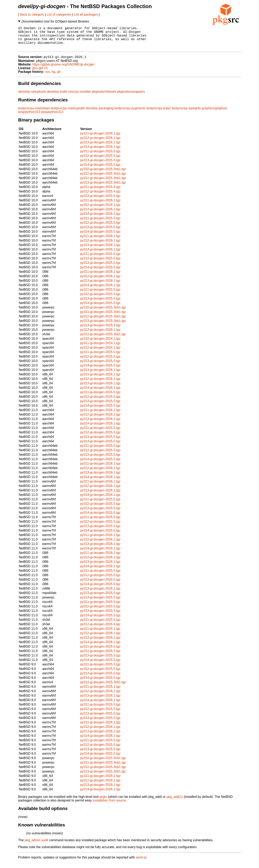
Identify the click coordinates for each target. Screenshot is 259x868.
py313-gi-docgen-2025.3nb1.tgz (103, 188)
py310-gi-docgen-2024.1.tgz (100, 344)
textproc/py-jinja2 (159, 114)
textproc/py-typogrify (186, 114)
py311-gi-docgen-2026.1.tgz (100, 139)
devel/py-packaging (100, 114)
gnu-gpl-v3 (40, 74)
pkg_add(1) (175, 802)
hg (53, 77)
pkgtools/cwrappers (131, 97)
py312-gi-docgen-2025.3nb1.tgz (103, 183)
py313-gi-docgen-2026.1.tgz (100, 148)
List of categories (59, 15)
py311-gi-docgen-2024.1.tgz (100, 349)
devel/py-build (57, 97)
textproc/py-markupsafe (68, 114)
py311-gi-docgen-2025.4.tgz (100, 192)
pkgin (103, 802)
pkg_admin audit (37, 846)
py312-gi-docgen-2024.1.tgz (100, 353)
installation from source (109, 806)
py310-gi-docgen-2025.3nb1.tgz (103, 175)
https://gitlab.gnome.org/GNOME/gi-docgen (63, 70)
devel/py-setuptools (32, 97)
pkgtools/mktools (104, 97)
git (59, 77)
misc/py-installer (79, 97)
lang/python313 (29, 117)
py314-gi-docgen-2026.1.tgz (100, 152)
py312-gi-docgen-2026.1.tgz (100, 143)
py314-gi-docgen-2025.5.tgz (100, 170)
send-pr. (142, 863)
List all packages (86, 15)
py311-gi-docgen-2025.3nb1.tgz (103, 179)
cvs (47, 77)
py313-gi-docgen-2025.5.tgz (100, 166)
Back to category (32, 15)
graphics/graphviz (215, 114)
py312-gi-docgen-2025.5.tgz (100, 161)
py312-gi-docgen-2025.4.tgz (100, 197)
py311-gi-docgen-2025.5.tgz (100, 157)
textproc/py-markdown (34, 114)
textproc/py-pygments (130, 114)
